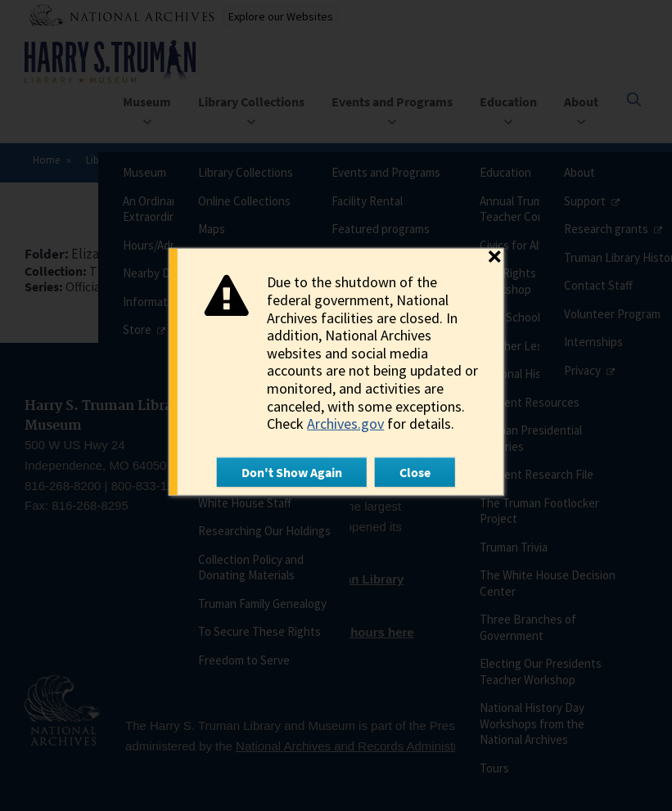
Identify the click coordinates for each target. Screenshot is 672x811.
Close (415, 472)
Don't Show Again (292, 472)
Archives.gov (345, 424)
